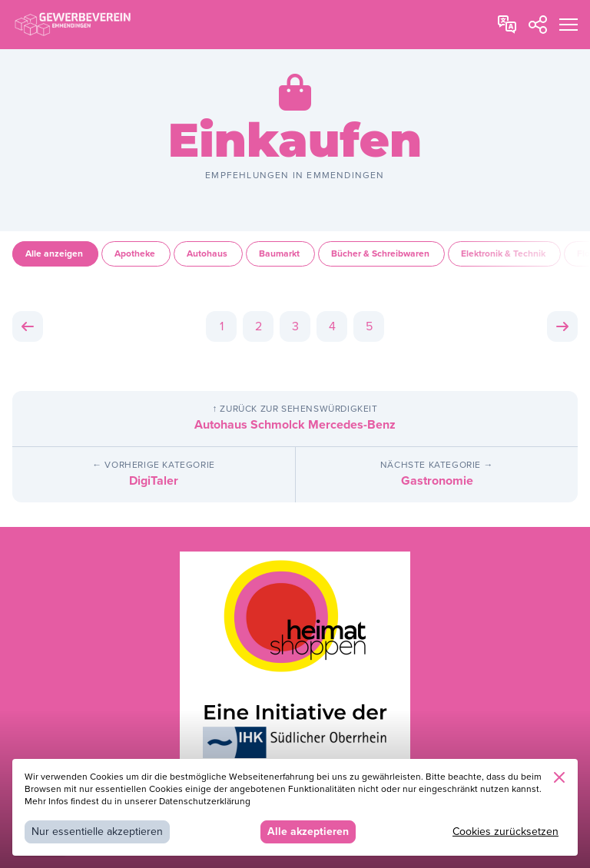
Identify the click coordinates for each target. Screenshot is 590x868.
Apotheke (136, 254)
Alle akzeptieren (308, 832)
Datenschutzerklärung (205, 802)
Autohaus (208, 254)
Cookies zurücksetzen (505, 832)
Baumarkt (280, 254)
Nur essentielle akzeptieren (97, 832)
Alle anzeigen (55, 254)
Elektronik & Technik (504, 254)
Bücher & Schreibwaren (381, 254)
